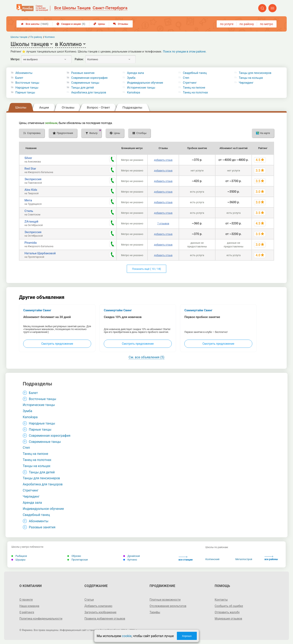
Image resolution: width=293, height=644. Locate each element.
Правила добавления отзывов (105, 619)
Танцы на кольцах (251, 78)
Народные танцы (27, 88)
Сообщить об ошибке (229, 606)
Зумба (131, 78)
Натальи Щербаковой (40, 253)
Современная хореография (89, 78)
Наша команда (29, 606)
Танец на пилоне (194, 88)
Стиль (29, 211)
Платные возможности (165, 600)
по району (247, 24)
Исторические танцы (141, 88)
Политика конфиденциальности (41, 619)
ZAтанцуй (31, 222)
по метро (267, 24)
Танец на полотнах (195, 92)
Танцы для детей (83, 88)
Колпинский (213, 559)
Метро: (15, 59)
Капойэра (134, 92)
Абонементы (24, 73)
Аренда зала (136, 73)
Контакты (221, 600)
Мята (28, 200)
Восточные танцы (27, 83)
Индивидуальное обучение (145, 83)
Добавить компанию (98, 606)
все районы (271, 558)
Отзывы (121, 24)
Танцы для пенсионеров (255, 73)
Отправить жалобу (227, 612)
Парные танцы (25, 92)
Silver (28, 158)
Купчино (130, 560)
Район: (79, 59)
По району (36, 37)
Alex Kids (31, 190)
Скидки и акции (71, 24)
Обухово (74, 556)
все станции (186, 559)
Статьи (89, 600)
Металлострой (244, 559)
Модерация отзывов (228, 619)
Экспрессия (33, 179)
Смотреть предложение (57, 344)
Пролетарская (78, 560)
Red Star (30, 169)
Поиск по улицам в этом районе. (185, 52)
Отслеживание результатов (168, 606)
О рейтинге (27, 612)
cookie (127, 636)
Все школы (35, 24)
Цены (99, 24)
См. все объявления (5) (146, 357)
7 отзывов (163, 224)
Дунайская (132, 556)
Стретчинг (190, 83)
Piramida (31, 243)
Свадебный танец (195, 73)
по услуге (227, 24)
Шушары (18, 560)
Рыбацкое (19, 556)
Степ (186, 78)
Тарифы (155, 612)
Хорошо (187, 636)
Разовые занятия (83, 73)
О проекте (26, 600)
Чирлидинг (246, 83)
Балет (19, 78)
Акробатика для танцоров (89, 92)
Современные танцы (85, 83)
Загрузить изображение (100, 612)
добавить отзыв (163, 160)
